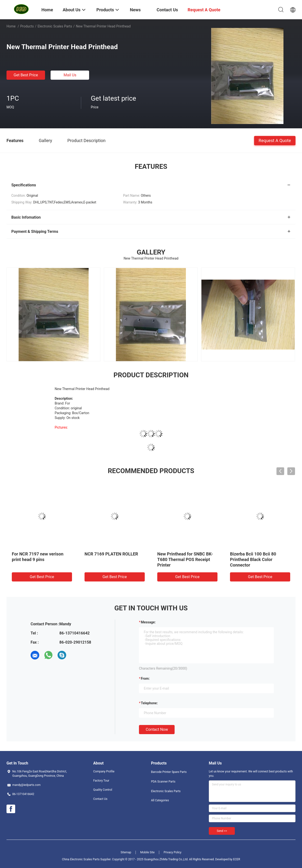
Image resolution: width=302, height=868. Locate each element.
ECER (237, 859)
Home (11, 26)
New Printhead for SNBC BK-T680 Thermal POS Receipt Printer (185, 559)
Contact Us (100, 799)
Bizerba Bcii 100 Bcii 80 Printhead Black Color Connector (253, 559)
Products (27, 26)
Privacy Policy (172, 852)
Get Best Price (26, 75)
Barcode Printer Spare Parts (169, 772)
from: (145, 679)
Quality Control (103, 790)
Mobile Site (147, 852)
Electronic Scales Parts (55, 26)
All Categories (160, 800)
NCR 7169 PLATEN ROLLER (111, 554)
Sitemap (126, 852)
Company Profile (104, 771)
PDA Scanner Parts (163, 782)
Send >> (222, 831)
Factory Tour (101, 781)
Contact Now (157, 729)
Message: (148, 622)
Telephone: (149, 703)
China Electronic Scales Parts (81, 859)
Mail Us (70, 75)
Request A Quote (275, 140)
